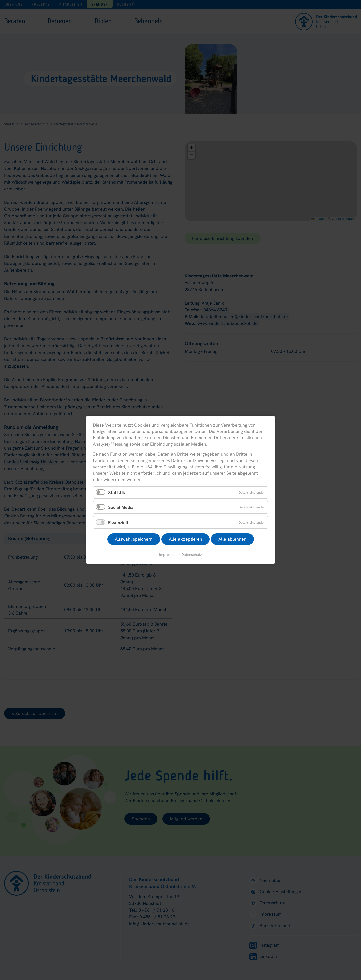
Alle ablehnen (232, 539)
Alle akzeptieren (186, 539)
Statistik (117, 493)
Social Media (121, 508)
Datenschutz (192, 555)
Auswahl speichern (134, 539)
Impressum (168, 555)
